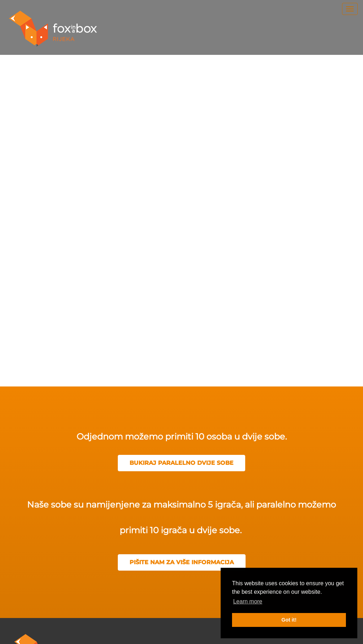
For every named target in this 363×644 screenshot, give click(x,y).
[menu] (350, 9)
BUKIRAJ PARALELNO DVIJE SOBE (181, 463)
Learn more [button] (248, 601)
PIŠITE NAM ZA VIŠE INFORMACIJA (182, 562)
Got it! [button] (289, 620)
